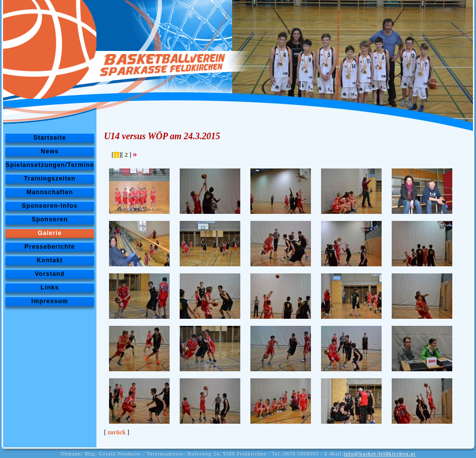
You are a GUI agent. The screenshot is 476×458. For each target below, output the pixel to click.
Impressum (50, 301)
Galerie (50, 233)
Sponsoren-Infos (49, 206)
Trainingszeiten (49, 179)
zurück (117, 432)
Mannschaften (50, 192)
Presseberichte (49, 247)
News (50, 151)
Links (49, 288)
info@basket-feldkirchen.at (380, 454)
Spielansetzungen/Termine (50, 165)
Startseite (50, 138)
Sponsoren (50, 219)
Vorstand (50, 274)
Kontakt (50, 260)
